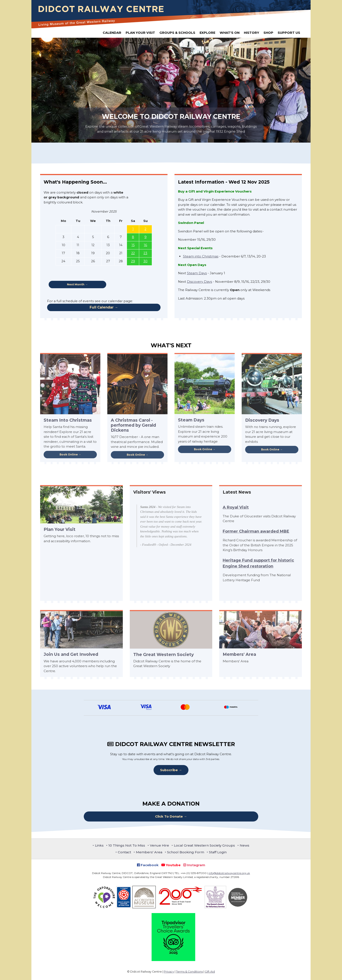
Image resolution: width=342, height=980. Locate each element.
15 (133, 245)
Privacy (169, 972)
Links (99, 845)
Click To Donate (169, 816)
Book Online (69, 454)
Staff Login (218, 852)
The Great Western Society (163, 654)
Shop (268, 33)
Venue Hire (159, 845)
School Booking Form (186, 852)
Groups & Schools (177, 33)
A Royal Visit (236, 507)
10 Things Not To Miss (127, 845)
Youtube (171, 865)
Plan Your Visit (140, 33)
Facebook (148, 865)
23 (145, 253)
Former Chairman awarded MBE (256, 531)
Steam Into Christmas (68, 420)
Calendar (112, 33)
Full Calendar (102, 307)
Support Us (289, 33)
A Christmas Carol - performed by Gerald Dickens (133, 425)
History (251, 33)
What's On (230, 33)
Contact (124, 852)
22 (133, 253)
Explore (207, 33)
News (245, 845)
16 (145, 245)
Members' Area (239, 654)
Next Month (76, 284)
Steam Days (197, 273)
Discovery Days (199, 282)
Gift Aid (210, 972)
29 (133, 261)
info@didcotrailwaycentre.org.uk (229, 873)
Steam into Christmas (201, 256)
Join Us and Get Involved (71, 654)
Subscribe (169, 770)
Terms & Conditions (189, 972)
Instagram (194, 865)
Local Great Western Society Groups (204, 845)
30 (145, 261)
